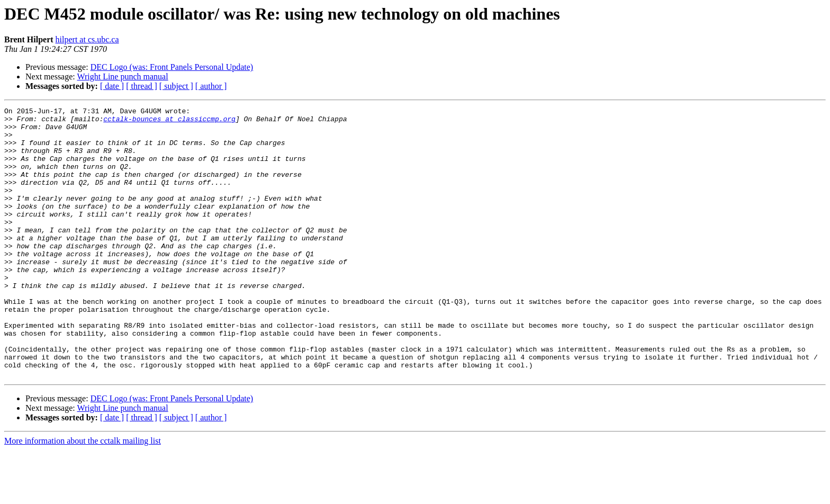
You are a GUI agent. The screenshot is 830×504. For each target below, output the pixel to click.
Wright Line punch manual (122, 76)
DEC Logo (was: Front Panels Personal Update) (172, 67)
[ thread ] (142, 86)
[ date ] (112, 86)
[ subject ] (176, 86)
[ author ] (211, 86)
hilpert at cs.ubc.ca (87, 39)
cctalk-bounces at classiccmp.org (169, 122)
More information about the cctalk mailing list (83, 495)
